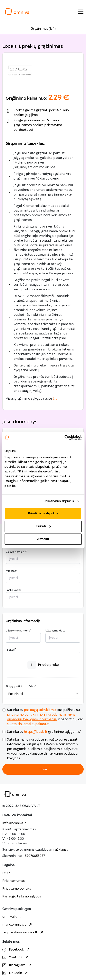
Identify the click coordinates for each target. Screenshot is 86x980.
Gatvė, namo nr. (16, 552)
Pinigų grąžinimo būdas (21, 687)
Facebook (16, 950)
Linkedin (15, 973)
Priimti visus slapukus (59, 501)
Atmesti (43, 539)
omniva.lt (13, 917)
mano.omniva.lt (18, 925)
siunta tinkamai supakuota (28, 724)
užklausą (62, 850)
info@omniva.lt (14, 823)
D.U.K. (7, 873)
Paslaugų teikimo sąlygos (22, 896)
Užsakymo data (56, 631)
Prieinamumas (14, 881)
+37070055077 (34, 856)
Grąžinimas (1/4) (43, 29)
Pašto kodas (14, 590)
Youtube (16, 957)
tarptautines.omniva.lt (23, 932)
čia (55, 399)
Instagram (17, 965)
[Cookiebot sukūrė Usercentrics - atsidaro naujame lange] (64, 438)
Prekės (10, 650)
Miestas (11, 571)
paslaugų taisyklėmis (40, 710)
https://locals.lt (36, 732)
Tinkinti (43, 526)
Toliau (43, 769)
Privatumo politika (17, 889)
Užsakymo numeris (18, 631)
